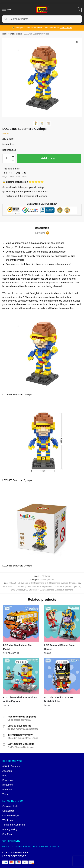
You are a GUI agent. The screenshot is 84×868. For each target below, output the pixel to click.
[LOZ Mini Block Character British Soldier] (62, 676)
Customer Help (10, 806)
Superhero (68, 590)
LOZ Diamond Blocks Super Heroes (60, 647)
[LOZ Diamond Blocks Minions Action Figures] (21, 676)
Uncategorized (16, 34)
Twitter (6, 794)
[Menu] (4, 10)
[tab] (42, 228)
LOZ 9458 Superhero (42, 586)
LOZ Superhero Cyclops (51, 590)
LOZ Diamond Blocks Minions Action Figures (20, 699)
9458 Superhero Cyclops (56, 583)
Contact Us (8, 811)
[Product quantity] (6, 158)
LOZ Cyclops (17, 590)
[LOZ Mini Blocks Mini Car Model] (21, 623)
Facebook (8, 780)
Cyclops (73, 583)
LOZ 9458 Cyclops (22, 586)
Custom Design (11, 815)
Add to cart (49, 158)
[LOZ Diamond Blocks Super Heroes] (62, 623)
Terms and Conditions (14, 825)
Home (5, 34)
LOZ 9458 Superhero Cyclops (66, 586)
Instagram (8, 785)
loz (79, 583)
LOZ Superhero (31, 590)
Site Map (7, 834)
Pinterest (7, 789)
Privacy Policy (10, 829)
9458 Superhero (36, 583)
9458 (12, 583)
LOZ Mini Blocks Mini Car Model (18, 647)
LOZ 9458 (8, 586)
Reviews (42, 233)
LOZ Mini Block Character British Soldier (59, 699)
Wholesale (8, 820)
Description (42, 228)
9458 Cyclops (21, 583)
